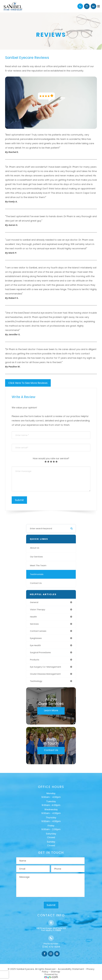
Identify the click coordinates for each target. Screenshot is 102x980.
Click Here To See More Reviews (28, 383)
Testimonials (37, 574)
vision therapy (38, 609)
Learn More (51, 710)
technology (36, 681)
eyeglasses (36, 638)
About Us (35, 548)
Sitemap (55, 972)
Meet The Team (38, 565)
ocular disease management (45, 674)
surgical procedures (40, 652)
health (33, 617)
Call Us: (80, 6)
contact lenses (38, 631)
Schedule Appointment (87, 6)
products (35, 660)
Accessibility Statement (71, 969)
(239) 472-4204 (51, 947)
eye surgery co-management (46, 667)
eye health (35, 645)
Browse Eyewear (93, 6)
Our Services (36, 557)
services (34, 624)
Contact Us (36, 583)
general (34, 602)
